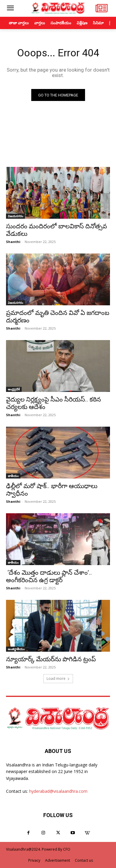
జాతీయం (13, 476)
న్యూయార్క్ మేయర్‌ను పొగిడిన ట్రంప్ (51, 659)
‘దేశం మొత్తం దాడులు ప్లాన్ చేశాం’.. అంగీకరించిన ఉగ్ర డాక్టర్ (49, 576)
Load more (58, 678)
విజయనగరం (15, 216)
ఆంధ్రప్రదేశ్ (14, 389)
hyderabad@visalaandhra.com (58, 791)
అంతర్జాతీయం (16, 649)
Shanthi (13, 242)
